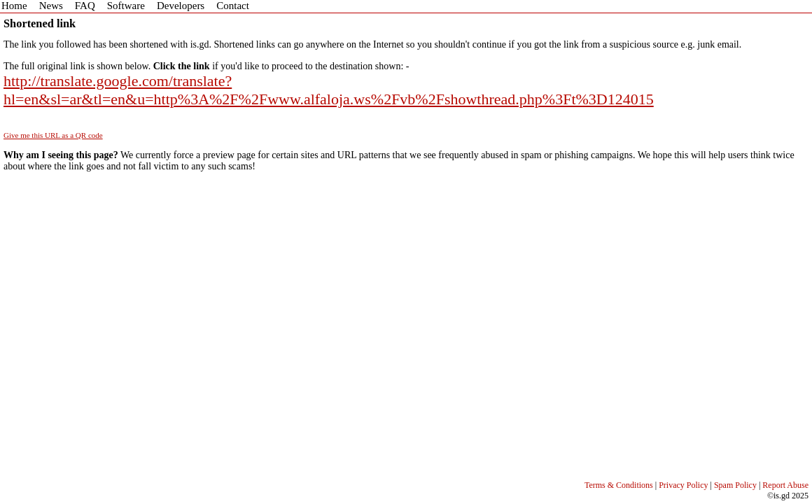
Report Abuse (785, 485)
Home (14, 6)
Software (126, 6)
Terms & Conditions (619, 485)
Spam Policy (735, 485)
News (51, 6)
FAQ (85, 6)
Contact (233, 6)
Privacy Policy (683, 485)
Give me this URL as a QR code (53, 135)
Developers (181, 6)
